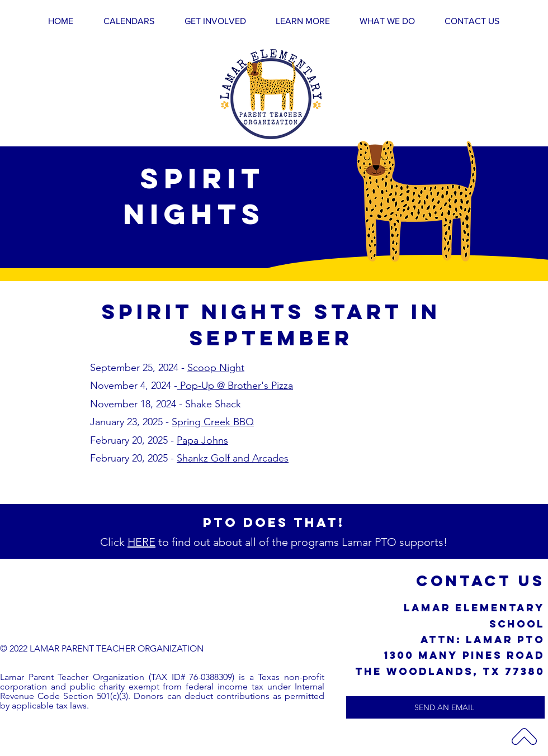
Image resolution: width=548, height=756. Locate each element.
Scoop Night (216, 368)
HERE (141, 542)
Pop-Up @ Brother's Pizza (235, 386)
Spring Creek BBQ (213, 422)
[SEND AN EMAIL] (445, 707)
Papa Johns (202, 440)
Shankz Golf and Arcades (233, 458)
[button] (215, 21)
